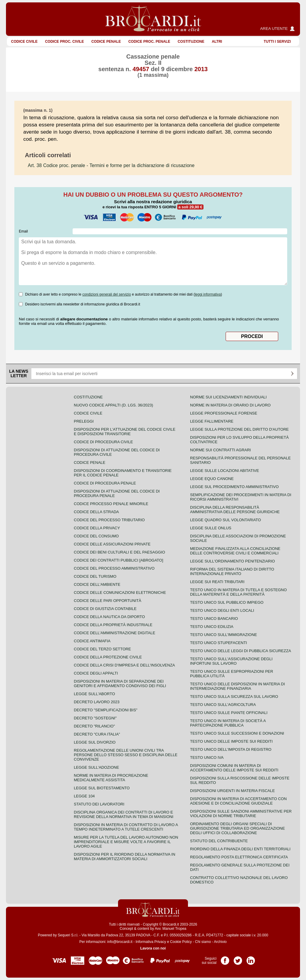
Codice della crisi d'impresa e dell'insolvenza (124, 665)
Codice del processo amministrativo (114, 568)
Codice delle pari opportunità (108, 601)
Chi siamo (203, 942)
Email (23, 231)
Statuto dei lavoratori (99, 804)
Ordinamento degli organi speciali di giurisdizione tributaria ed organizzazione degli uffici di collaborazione (237, 828)
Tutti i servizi (277, 42)
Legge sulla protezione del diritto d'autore (239, 429)
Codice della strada (96, 512)
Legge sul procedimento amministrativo (234, 487)
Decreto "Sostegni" (95, 718)
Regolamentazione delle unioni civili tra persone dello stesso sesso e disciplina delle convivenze (126, 755)
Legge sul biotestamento (102, 788)
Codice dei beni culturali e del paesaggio (119, 552)
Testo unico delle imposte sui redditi (231, 741)
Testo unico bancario (214, 619)
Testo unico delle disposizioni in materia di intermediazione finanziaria (237, 686)
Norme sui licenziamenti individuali (228, 397)
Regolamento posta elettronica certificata (239, 857)
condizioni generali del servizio (107, 294)
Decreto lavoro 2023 (97, 702)
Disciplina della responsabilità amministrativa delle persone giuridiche (235, 510)
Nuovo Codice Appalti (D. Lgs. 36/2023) (113, 405)
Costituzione (191, 42)
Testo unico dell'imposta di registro (231, 749)
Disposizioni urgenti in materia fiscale (232, 791)
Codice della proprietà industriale (113, 625)
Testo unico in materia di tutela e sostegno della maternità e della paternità (238, 592)
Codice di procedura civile (103, 442)
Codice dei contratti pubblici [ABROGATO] (118, 560)
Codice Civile (24, 42)
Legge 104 (84, 796)
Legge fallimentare (212, 421)
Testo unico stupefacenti (218, 643)
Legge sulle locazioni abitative (225, 471)
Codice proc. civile (65, 42)
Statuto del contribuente (219, 841)
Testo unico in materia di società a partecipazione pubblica (228, 723)
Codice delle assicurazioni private (112, 544)
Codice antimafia (92, 641)
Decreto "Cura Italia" (97, 734)
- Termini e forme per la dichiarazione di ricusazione (111, 165)
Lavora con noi (153, 948)
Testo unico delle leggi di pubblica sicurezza (241, 651)
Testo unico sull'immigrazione (224, 635)
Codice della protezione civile (108, 657)
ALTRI (217, 42)
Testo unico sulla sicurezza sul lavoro (234, 697)
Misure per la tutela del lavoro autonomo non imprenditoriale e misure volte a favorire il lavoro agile (126, 842)
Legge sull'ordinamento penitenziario (232, 561)
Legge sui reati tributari (217, 582)
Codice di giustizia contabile (105, 609)
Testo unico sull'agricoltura (223, 705)
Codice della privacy (97, 528)
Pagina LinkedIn (251, 958)
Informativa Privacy (151, 942)
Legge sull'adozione (96, 767)
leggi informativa (208, 294)
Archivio (220, 942)
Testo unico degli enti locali (222, 610)
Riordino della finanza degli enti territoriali (240, 849)
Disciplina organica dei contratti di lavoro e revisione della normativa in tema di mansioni (124, 814)
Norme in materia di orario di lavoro (230, 405)
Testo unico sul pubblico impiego (227, 602)
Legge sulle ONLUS (211, 528)
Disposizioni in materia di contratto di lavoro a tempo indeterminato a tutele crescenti (126, 827)
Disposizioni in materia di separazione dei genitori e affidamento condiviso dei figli (120, 684)
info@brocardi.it (120, 942)
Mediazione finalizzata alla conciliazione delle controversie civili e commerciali (235, 551)
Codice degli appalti (96, 673)
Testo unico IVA (207, 757)
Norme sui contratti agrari (220, 450)
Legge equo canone (212, 479)
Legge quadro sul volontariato (225, 520)
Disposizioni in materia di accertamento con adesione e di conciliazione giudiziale (238, 801)
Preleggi (84, 421)
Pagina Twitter (238, 958)
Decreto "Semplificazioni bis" (106, 710)
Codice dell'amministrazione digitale (114, 633)
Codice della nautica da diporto (109, 617)
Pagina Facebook (225, 958)
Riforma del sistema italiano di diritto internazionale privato (232, 571)
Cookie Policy (181, 942)
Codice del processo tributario (109, 520)
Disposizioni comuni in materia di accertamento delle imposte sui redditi (234, 768)
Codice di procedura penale (105, 483)
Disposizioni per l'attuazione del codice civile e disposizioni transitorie (125, 432)
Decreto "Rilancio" (94, 726)
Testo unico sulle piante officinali (229, 713)
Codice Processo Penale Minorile (111, 504)
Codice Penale (106, 42)
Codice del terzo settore (102, 649)
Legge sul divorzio (95, 742)
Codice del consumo (96, 536)
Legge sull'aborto (94, 694)
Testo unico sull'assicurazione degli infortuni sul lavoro (231, 661)
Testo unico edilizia (212, 627)
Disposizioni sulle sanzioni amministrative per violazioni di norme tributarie (241, 814)
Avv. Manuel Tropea (171, 929)
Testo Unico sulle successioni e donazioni (237, 733)
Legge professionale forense (224, 413)
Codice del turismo (95, 576)
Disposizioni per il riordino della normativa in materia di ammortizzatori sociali (124, 857)
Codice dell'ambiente (97, 584)
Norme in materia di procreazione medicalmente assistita (111, 778)
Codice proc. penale (149, 42)
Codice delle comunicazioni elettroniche (120, 593)
